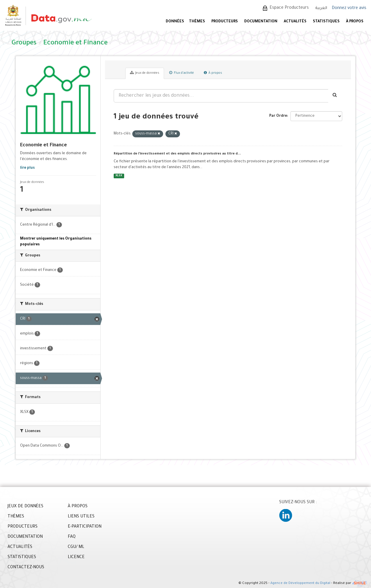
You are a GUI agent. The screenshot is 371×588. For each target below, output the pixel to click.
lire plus (27, 168)
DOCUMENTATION (261, 22)
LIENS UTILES (81, 517)
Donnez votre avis (349, 8)
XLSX (119, 176)
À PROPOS (355, 22)
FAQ (72, 537)
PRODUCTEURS (225, 22)
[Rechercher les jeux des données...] (221, 96)
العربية (321, 8)
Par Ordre (278, 116)
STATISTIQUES (326, 22)
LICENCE (76, 558)
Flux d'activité (182, 73)
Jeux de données (145, 73)
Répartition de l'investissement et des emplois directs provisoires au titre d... (177, 154)
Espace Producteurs (289, 8)
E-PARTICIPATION (85, 527)
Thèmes (197, 22)
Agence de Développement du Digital (300, 584)
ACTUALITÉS (295, 22)
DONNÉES (175, 22)
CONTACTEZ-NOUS (26, 568)
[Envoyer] (335, 96)
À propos (213, 73)
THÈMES (16, 517)
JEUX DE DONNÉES (25, 507)
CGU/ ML (76, 547)
